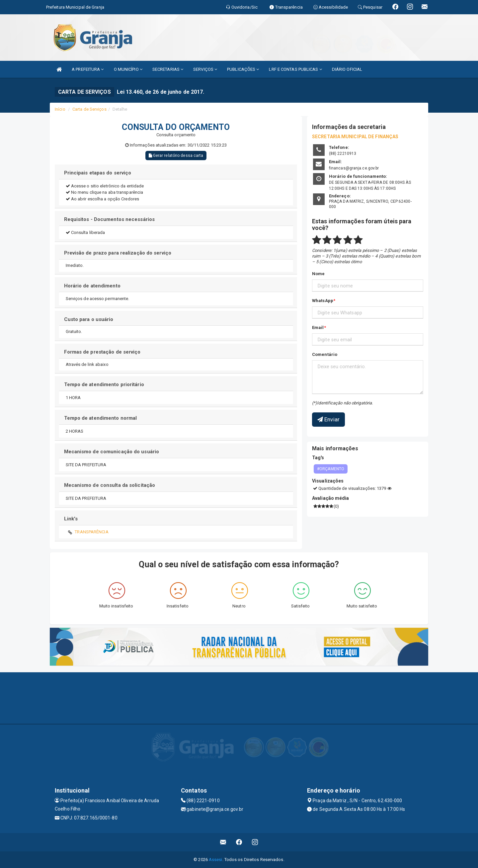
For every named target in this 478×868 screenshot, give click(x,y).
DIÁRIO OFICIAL (347, 69)
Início (60, 109)
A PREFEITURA (88, 69)
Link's (71, 519)
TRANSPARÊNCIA (91, 532)
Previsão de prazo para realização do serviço (118, 253)
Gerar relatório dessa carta (176, 156)
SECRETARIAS (168, 69)
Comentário (325, 354)
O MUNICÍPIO (128, 69)
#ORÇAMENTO (331, 469)
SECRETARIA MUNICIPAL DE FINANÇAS (355, 137)
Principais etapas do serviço (98, 173)
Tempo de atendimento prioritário (104, 384)
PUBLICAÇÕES (243, 69)
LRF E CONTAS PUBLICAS (295, 69)
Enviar (328, 419)
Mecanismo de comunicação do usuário (112, 452)
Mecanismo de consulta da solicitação (110, 485)
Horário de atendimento (92, 286)
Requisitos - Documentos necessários (110, 219)
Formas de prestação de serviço (102, 352)
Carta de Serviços (89, 109)
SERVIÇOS (205, 69)
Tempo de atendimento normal (101, 418)
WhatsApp (323, 301)
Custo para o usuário (89, 319)
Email (318, 327)
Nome (318, 274)
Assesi (216, 860)
